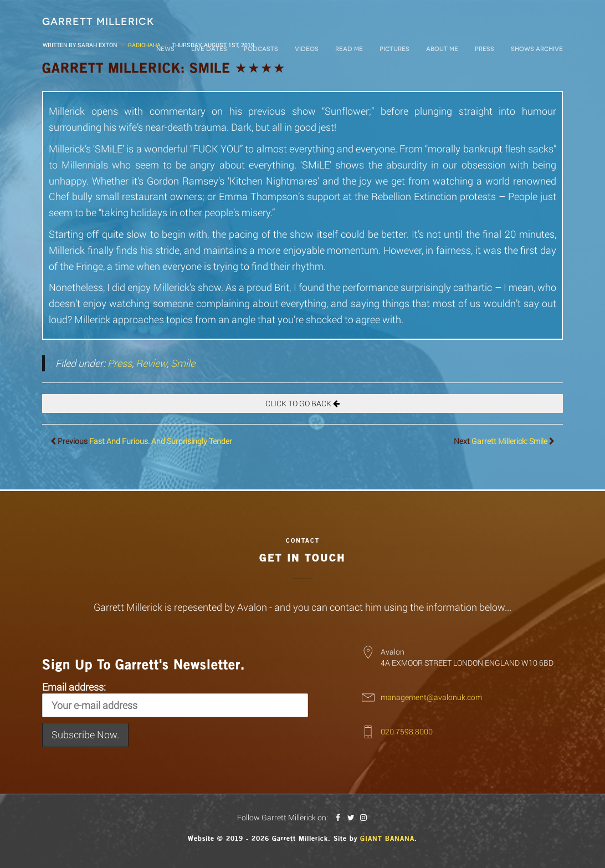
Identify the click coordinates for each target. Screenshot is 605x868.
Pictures (394, 49)
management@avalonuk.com (431, 697)
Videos (307, 49)
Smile (183, 363)
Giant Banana (387, 839)
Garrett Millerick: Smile (509, 441)
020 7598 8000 (407, 731)
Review (151, 363)
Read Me (349, 49)
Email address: (175, 699)
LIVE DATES (209, 49)
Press (484, 49)
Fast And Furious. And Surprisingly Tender (161, 441)
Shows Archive (537, 49)
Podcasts (261, 49)
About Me (442, 49)
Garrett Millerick (98, 22)
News (165, 49)
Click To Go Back (302, 403)
